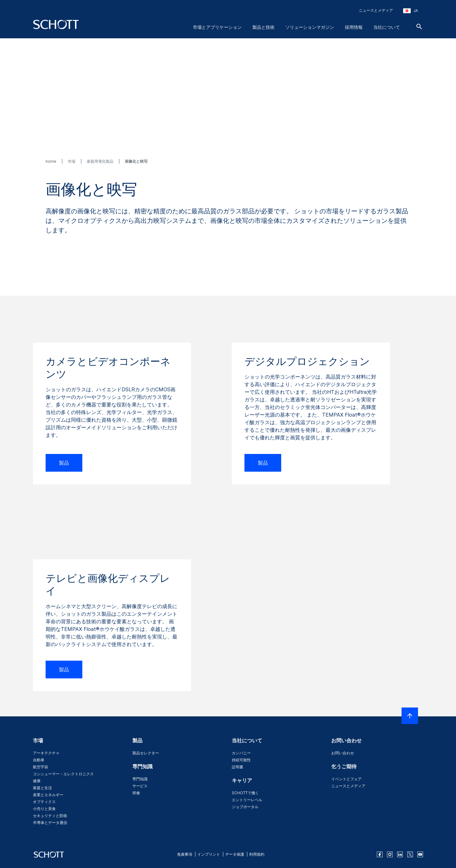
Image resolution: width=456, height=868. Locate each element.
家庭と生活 (42, 788)
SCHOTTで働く (245, 793)
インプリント (209, 854)
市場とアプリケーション (217, 27)
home (51, 161)
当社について (387, 27)
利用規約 (257, 854)
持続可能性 (241, 760)
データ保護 (235, 854)
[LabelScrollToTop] (410, 716)
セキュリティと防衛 (50, 816)
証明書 (237, 767)
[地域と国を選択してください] (411, 11)
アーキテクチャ (46, 753)
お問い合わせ (343, 753)
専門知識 (140, 779)
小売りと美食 (44, 809)
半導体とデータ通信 (50, 823)
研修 (136, 793)
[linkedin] (400, 854)
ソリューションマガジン (310, 27)
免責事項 (185, 854)
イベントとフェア (346, 779)
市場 (72, 161)
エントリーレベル (247, 800)
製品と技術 (263, 27)
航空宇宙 (41, 767)
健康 (37, 781)
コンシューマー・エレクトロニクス (63, 774)
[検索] (419, 27)
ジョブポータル (245, 807)
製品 (64, 463)
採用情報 (354, 27)
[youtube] (420, 854)
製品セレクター (146, 753)
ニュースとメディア (376, 10)
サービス (140, 786)
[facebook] (380, 854)
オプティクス (44, 802)
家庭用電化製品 (101, 161)
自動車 (39, 760)
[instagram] (390, 854)
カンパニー (241, 753)
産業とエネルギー (48, 795)
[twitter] (410, 854)
